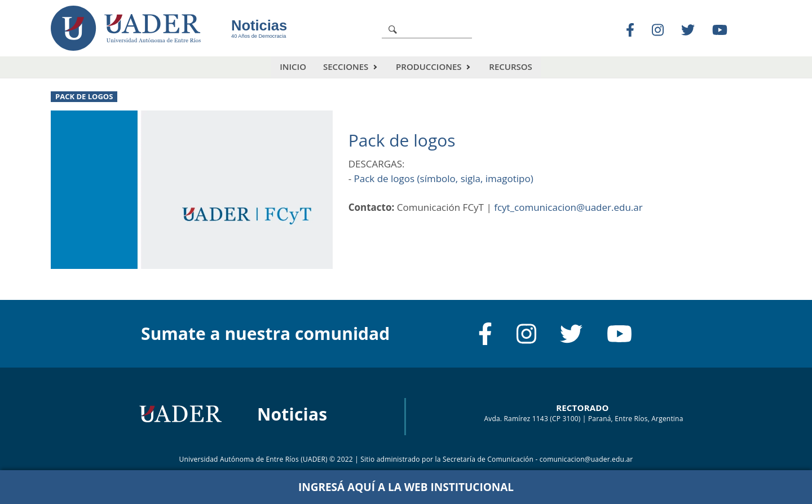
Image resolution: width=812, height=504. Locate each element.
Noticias (259, 25)
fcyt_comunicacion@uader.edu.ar (568, 207)
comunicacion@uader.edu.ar (586, 459)
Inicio (293, 67)
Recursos (510, 67)
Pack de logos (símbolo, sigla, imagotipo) (444, 178)
